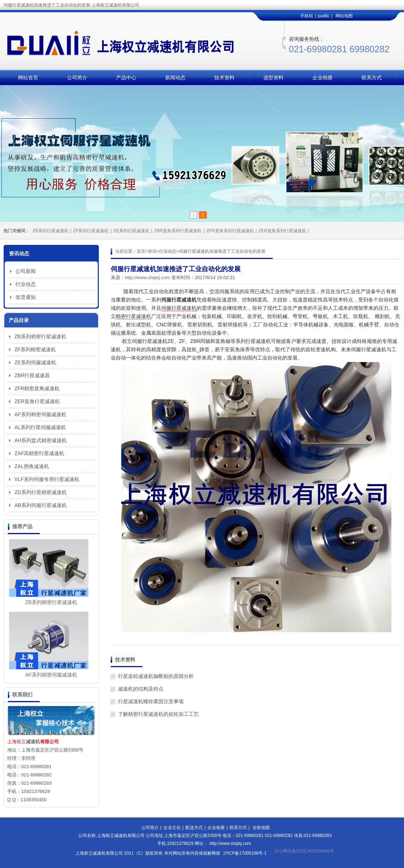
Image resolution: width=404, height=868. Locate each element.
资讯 (152, 251)
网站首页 (28, 78)
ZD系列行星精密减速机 (41, 492)
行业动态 (168, 251)
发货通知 (26, 297)
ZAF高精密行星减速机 (39, 453)
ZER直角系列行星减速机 (282, 231)
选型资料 (273, 78)
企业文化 (172, 828)
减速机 (33, 742)
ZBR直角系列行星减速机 (178, 231)
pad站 (324, 16)
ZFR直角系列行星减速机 (230, 231)
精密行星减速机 (133, 316)
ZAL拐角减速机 (32, 466)
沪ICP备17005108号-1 (245, 853)
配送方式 (194, 828)
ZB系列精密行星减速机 (40, 336)
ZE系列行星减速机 (131, 231)
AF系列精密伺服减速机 (40, 414)
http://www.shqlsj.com (147, 277)
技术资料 (224, 78)
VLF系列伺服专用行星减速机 (47, 479)
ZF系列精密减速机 (35, 349)
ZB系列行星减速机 (50, 231)
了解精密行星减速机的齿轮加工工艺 (158, 714)
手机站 (307, 16)
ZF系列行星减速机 (91, 231)
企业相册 (322, 78)
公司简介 (77, 78)
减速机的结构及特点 (141, 689)
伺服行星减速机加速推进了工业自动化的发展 (222, 251)
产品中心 (126, 78)
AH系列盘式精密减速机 (41, 440)
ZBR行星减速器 (32, 375)
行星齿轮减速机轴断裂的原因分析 (156, 676)
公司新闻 (26, 271)
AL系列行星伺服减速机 (40, 427)
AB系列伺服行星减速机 (41, 505)
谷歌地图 (261, 828)
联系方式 (372, 78)
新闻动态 (175, 78)
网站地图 (344, 16)
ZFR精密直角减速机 (37, 388)
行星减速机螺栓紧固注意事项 (151, 701)
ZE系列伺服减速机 (35, 362)
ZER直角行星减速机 (37, 401)
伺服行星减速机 (179, 308)
